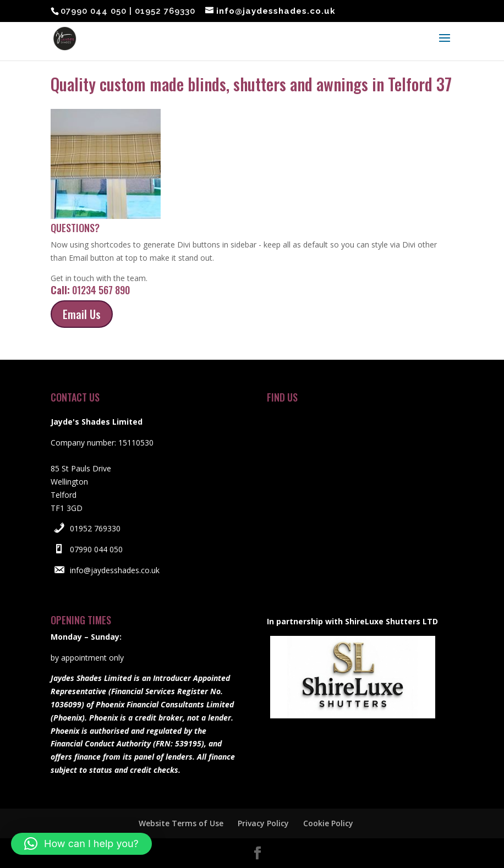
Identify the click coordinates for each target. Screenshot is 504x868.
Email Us (82, 314)
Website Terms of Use (181, 823)
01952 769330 (95, 528)
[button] (81, 844)
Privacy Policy (263, 823)
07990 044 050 (96, 549)
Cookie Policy (328, 823)
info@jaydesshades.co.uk (115, 570)
